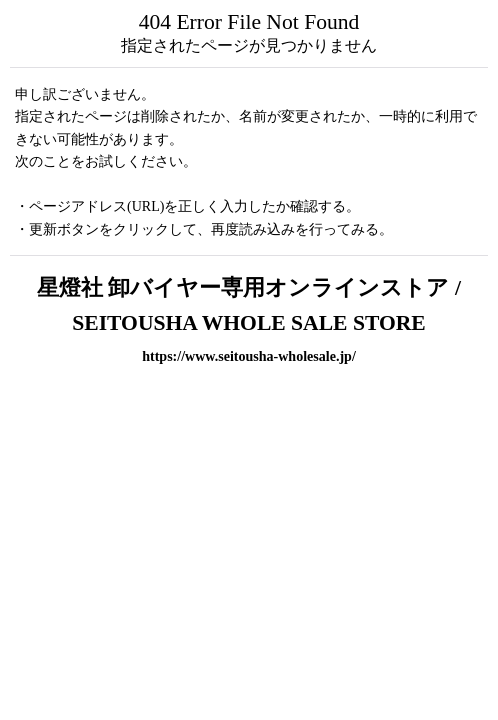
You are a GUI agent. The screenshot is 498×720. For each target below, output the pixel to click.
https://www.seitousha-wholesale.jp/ (249, 356)
